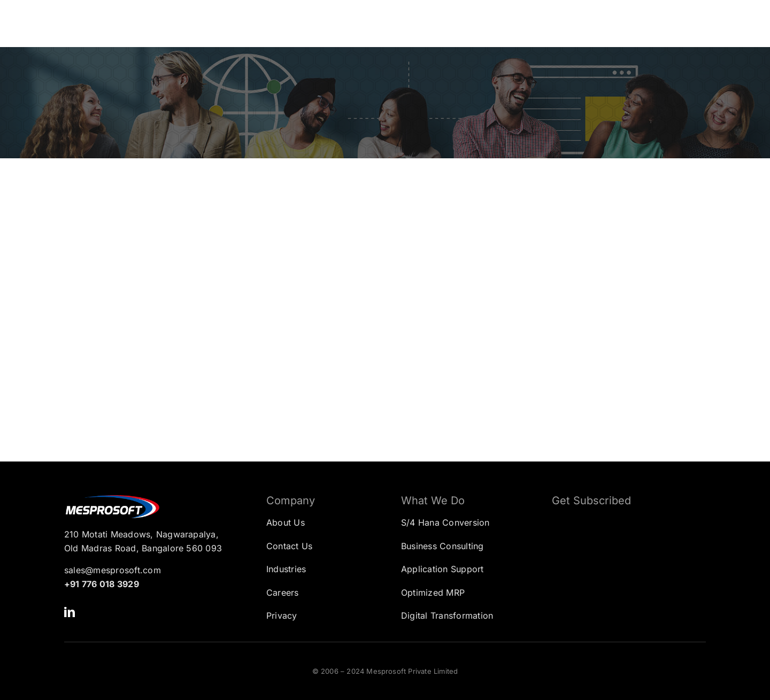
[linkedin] (70, 612)
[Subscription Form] (621, 569)
